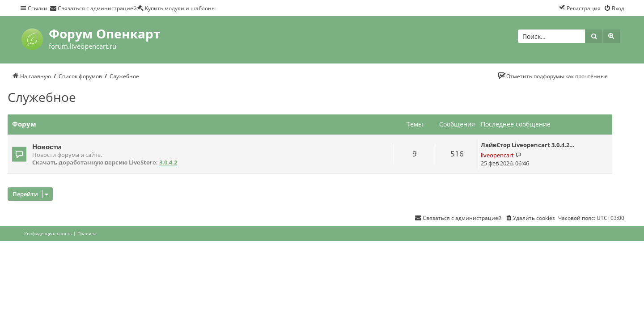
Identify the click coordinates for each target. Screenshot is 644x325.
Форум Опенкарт (104, 34)
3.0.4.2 (168, 162)
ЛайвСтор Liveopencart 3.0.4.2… (527, 145)
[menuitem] (93, 8)
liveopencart (497, 155)
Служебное (42, 97)
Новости (47, 147)
